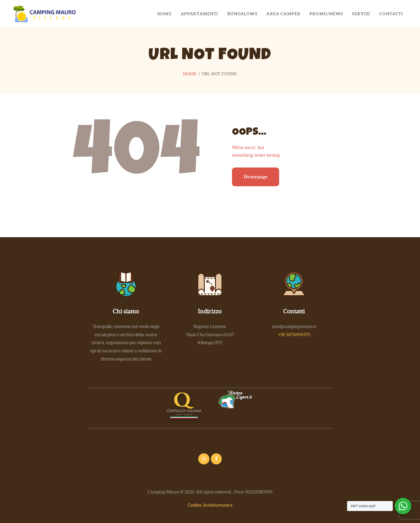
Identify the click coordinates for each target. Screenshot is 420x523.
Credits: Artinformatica (210, 505)
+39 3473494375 (294, 335)
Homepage (256, 177)
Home (190, 74)
